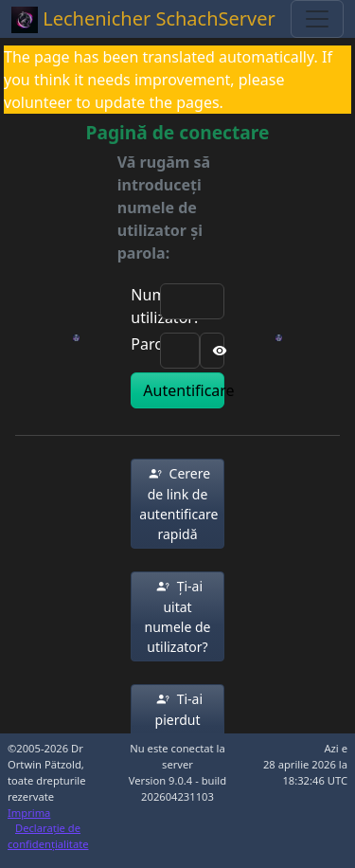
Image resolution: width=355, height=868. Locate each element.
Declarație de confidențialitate (48, 836)
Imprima (29, 813)
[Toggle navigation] (317, 19)
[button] (177, 504)
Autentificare (183, 390)
